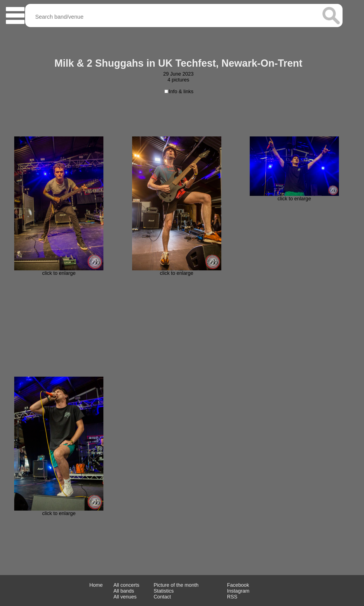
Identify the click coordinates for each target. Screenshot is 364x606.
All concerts (126, 585)
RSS (232, 597)
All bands (124, 591)
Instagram (238, 591)
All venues (125, 597)
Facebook (238, 585)
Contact (162, 597)
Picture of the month (176, 585)
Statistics (164, 591)
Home (96, 585)
